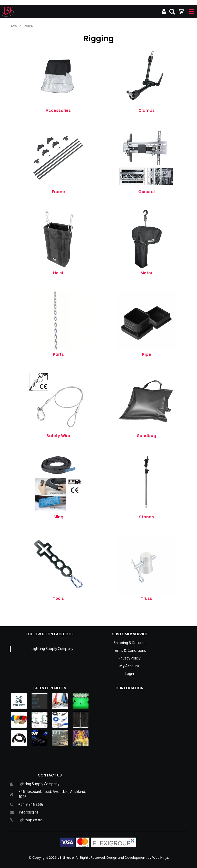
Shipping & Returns (130, 643)
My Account (129, 666)
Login (129, 674)
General (146, 192)
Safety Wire (58, 436)
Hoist (58, 273)
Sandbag (147, 436)
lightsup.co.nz (30, 820)
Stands (146, 517)
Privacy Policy (129, 658)
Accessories (58, 110)
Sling (58, 517)
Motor (146, 273)
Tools (58, 598)
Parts (58, 354)
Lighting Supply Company (52, 649)
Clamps (147, 110)
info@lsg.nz (29, 812)
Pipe (147, 354)
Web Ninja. (160, 858)
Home (14, 26)
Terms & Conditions (129, 651)
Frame (58, 192)
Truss (146, 598)
